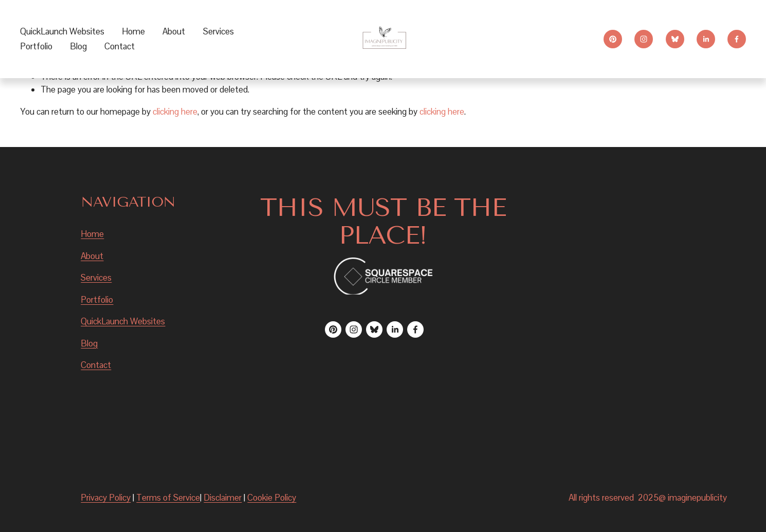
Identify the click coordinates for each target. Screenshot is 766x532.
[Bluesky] (675, 39)
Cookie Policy (272, 498)
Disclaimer (223, 498)
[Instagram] (644, 39)
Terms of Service (168, 498)
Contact (120, 46)
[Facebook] (737, 39)
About (174, 31)
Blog (78, 46)
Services (96, 278)
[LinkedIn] (706, 39)
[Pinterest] (613, 39)
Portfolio (36, 46)
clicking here (175, 112)
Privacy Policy (106, 498)
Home (133, 31)
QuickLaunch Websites (62, 31)
